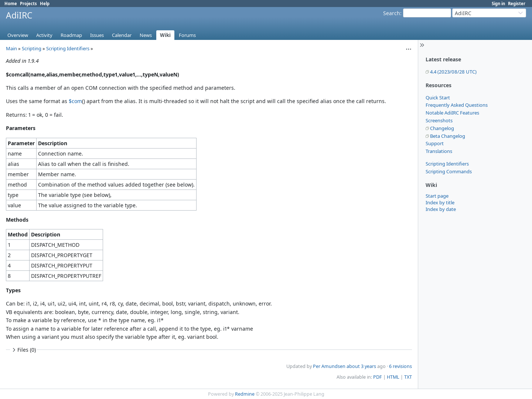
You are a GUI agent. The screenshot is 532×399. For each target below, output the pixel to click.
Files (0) (23, 350)
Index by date (441, 209)
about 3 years (361, 366)
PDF (378, 377)
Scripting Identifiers (447, 164)
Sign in (498, 4)
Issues (97, 35)
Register (517, 4)
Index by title (440, 202)
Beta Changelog (448, 136)
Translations (439, 151)
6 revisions (400, 366)
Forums (187, 35)
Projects (28, 4)
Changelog (442, 128)
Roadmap (71, 35)
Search (392, 13)
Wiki (165, 35)
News (146, 35)
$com (75, 101)
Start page (437, 196)
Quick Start (438, 98)
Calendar (122, 35)
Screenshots (439, 120)
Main (11, 48)
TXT (408, 377)
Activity (44, 35)
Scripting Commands (449, 171)
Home (11, 4)
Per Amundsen (329, 366)
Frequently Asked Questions (457, 105)
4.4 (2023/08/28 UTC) (453, 72)
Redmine (245, 394)
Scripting (32, 48)
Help (45, 4)
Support (435, 143)
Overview (18, 35)
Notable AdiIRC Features (452, 113)
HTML (393, 377)
